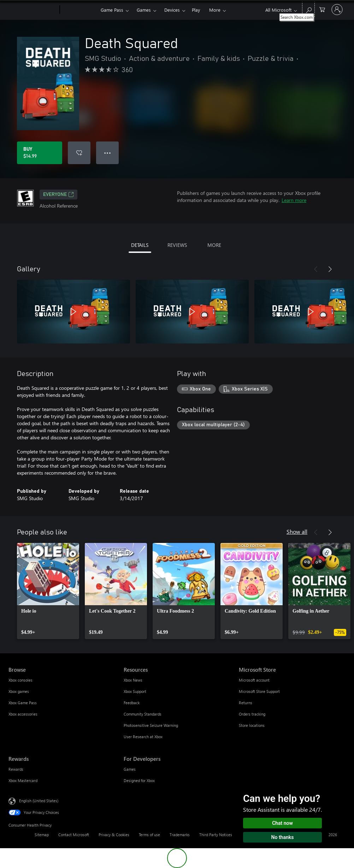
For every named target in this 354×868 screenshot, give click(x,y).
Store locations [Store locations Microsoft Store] (252, 725)
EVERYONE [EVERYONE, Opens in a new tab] (58, 195)
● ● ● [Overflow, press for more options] (108, 153)
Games (144, 10)
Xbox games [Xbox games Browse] (19, 691)
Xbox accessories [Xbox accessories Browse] (23, 714)
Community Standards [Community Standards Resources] (143, 714)
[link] (48, 591)
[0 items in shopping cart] (322, 9)
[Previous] (316, 269)
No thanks (283, 837)
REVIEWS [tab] (177, 245)
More (215, 10)
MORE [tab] (214, 245)
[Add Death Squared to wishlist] (79, 153)
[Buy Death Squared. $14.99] (40, 153)
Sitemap (42, 835)
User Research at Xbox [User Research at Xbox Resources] (143, 737)
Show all (297, 531)
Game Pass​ (112, 10)
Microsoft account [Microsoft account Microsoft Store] (254, 680)
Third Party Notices (216, 835)
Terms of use (149, 835)
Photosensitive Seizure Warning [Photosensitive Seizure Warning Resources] (151, 725)
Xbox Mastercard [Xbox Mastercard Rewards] (23, 780)
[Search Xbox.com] (308, 9)
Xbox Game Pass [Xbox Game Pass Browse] (23, 703)
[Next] (330, 269)
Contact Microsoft (74, 835)
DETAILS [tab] (140, 245)
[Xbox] (79, 10)
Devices (172, 10)
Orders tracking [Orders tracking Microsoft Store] (252, 714)
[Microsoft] (33, 10)
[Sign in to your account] (337, 10)
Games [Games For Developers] (130, 769)
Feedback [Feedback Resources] (132, 703)
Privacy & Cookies (114, 835)
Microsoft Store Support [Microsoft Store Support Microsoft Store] (259, 691)
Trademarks (180, 835)
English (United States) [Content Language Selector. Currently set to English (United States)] (39, 801)
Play (196, 10)
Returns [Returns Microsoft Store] (246, 703)
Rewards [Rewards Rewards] (16, 769)
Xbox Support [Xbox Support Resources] (135, 691)
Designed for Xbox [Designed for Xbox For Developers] (139, 780)
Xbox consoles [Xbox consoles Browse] (20, 680)
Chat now (282, 823)
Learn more (294, 200)
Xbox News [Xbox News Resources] (133, 680)
